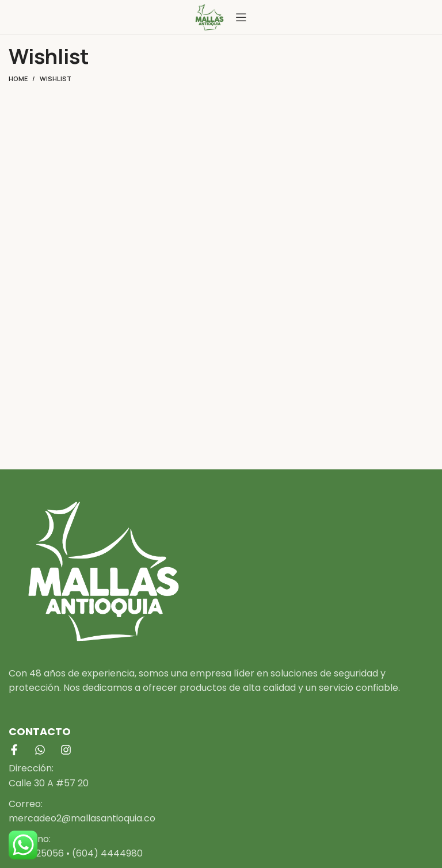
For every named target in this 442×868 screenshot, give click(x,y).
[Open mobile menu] (241, 17)
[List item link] (221, 776)
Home (18, 79)
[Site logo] (209, 16)
